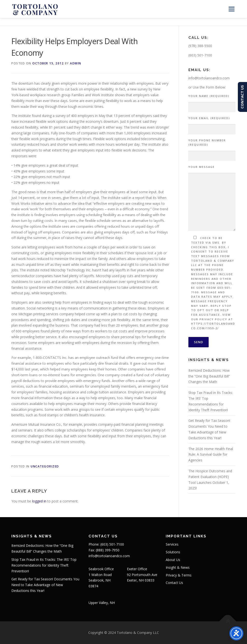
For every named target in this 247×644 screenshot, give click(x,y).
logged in (39, 501)
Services (172, 544)
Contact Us (174, 583)
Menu (231, 9)
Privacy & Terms (179, 575)
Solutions (173, 552)
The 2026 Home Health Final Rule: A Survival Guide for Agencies (211, 455)
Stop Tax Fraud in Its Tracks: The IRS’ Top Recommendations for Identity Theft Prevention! (44, 565)
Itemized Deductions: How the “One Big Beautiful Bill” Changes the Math (209, 376)
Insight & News (178, 567)
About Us (173, 560)
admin (76, 63)
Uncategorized (45, 466)
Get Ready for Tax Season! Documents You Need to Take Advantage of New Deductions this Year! (45, 585)
